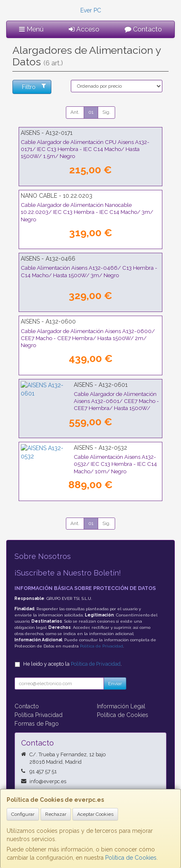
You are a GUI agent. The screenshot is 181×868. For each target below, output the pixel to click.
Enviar (115, 683)
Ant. (75, 112)
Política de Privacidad (101, 646)
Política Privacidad (39, 715)
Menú (31, 29)
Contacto (143, 29)
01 (91, 112)
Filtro (34, 86)
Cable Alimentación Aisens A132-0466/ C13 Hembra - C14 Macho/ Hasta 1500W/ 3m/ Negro (89, 271)
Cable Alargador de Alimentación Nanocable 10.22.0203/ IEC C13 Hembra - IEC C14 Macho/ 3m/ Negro (87, 212)
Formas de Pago (37, 724)
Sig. (106, 112)
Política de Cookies (131, 858)
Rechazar (56, 814)
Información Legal (121, 706)
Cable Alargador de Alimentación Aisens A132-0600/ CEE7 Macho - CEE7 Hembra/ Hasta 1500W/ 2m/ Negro (88, 338)
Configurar (23, 814)
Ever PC (91, 10)
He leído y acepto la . (72, 664)
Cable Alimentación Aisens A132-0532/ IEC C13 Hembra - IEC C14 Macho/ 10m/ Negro (80, 460)
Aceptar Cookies (95, 814)
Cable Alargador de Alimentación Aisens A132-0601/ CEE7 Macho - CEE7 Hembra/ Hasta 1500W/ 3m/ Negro (87, 401)
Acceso (84, 29)
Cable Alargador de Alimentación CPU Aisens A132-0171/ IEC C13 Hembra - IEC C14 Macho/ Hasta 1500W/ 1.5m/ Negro (85, 149)
